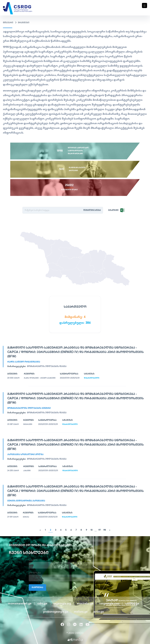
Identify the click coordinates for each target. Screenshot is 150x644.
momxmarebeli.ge (20, 604)
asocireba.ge (85, 604)
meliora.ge (81, 612)
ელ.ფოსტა (35, 573)
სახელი (33, 560)
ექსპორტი (113, 210)
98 (105, 530)
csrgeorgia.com (109, 604)
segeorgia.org (62, 604)
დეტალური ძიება (92, 210)
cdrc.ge (42, 604)
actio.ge (99, 612)
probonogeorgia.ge (56, 612)
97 (100, 530)
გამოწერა (37, 588)
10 (92, 530)
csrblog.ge (132, 604)
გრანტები (24, 23)
